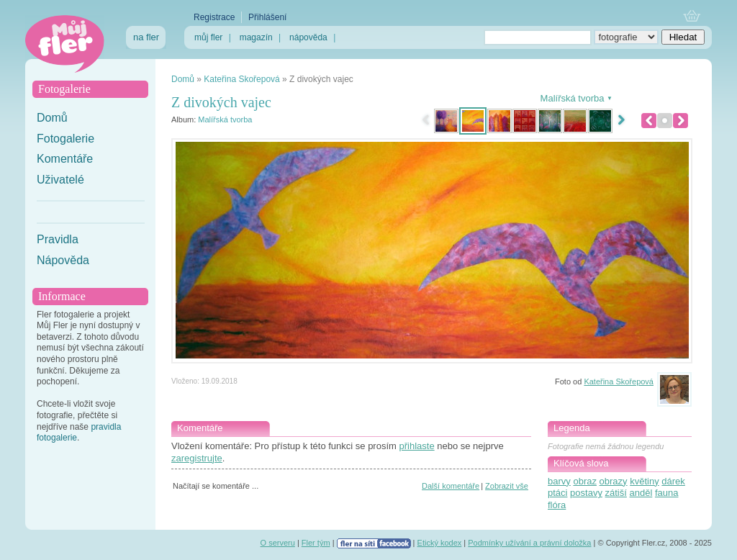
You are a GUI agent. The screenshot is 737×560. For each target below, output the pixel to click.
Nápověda (63, 260)
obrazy (614, 481)
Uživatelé (60, 180)
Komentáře (65, 159)
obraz (585, 481)
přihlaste (416, 446)
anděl (641, 493)
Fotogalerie (65, 139)
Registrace (214, 17)
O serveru (278, 543)
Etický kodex (440, 543)
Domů (52, 118)
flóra (557, 505)
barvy (559, 481)
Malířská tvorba (225, 119)
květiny (644, 481)
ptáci (557, 493)
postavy (586, 493)
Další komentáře (451, 486)
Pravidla (58, 239)
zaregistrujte (197, 458)
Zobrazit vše (507, 486)
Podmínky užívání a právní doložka (529, 543)
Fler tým (316, 543)
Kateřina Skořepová (241, 79)
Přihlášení (267, 17)
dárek (673, 481)
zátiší (616, 493)
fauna (667, 493)
